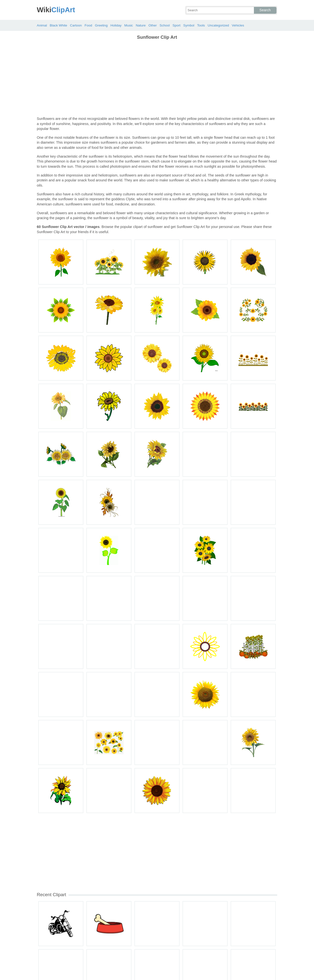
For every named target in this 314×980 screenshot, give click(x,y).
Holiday (116, 25)
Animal (42, 25)
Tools (201, 25)
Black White (59, 25)
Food (88, 25)
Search (265, 10)
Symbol (189, 25)
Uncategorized (218, 25)
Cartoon (76, 25)
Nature (141, 25)
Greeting (101, 25)
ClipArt (56, 10)
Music (129, 25)
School (165, 25)
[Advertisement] (157, 78)
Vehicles (238, 25)
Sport (176, 25)
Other (153, 25)
